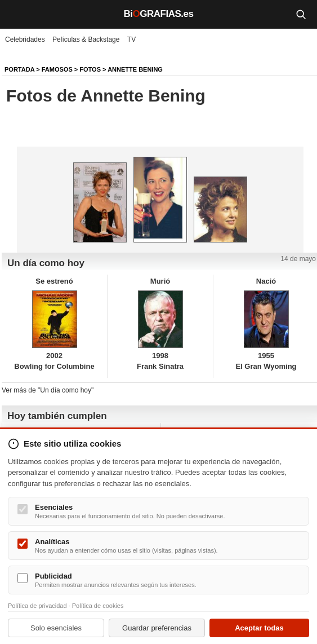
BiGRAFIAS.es (159, 14)
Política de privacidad (37, 606)
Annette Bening (135, 69)
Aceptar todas (259, 628)
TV (131, 39)
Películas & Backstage (86, 39)
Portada (19, 69)
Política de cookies (98, 606)
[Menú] (17, 14)
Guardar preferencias (157, 628)
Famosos (57, 69)
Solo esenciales (56, 628)
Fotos (90, 69)
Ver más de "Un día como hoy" (48, 390)
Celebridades (25, 39)
